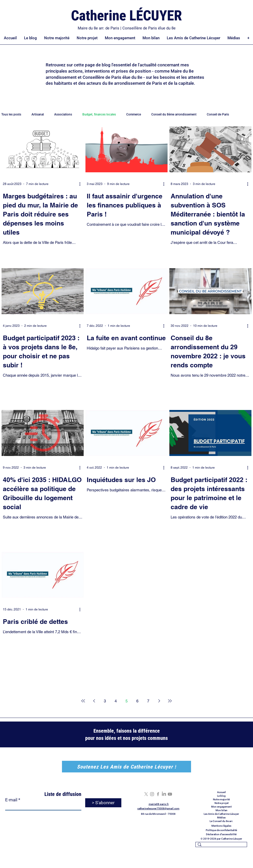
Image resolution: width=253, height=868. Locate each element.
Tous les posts (11, 114)
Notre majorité (221, 799)
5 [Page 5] (126, 701)
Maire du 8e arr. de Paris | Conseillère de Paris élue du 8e (127, 28)
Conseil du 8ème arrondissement (174, 114)
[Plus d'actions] (82, 184)
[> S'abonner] (103, 803)
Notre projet (222, 803)
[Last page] (170, 701)
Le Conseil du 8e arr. (221, 821)
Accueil (222, 792)
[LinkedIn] (164, 794)
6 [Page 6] (137, 701)
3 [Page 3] (105, 701)
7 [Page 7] (148, 701)
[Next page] (159, 701)
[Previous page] (94, 701)
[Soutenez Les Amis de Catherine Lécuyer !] (126, 767)
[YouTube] (170, 794)
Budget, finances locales (99, 114)
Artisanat (38, 114)
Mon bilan (222, 810)
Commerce (134, 114)
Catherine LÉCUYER (126, 16)
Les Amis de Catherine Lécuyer (221, 814)
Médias (221, 817)
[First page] (83, 701)
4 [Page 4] (116, 701)
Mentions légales (221, 826)
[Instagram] (152, 794)
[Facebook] (158, 794)
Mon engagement (221, 807)
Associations (63, 114)
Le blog (221, 796)
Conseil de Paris (218, 114)
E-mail (11, 800)
